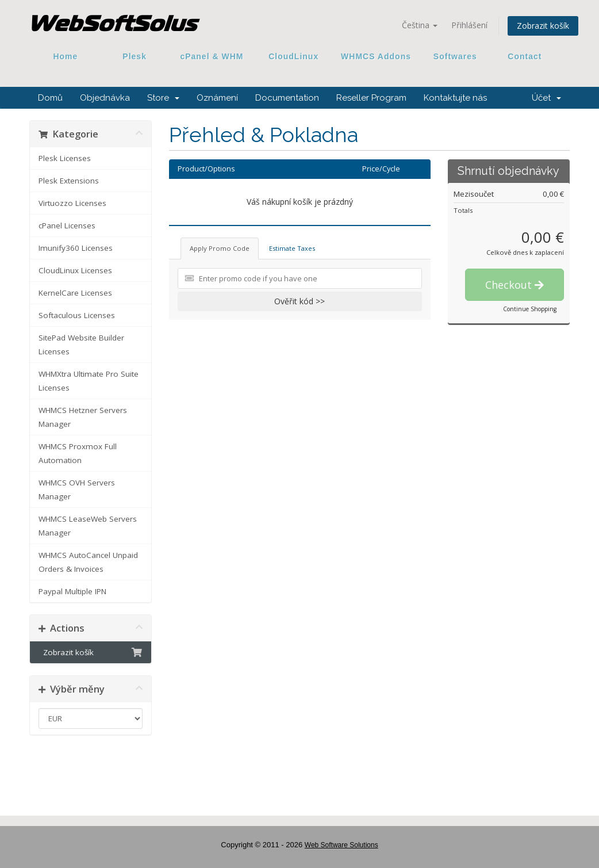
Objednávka (105, 98)
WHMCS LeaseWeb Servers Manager (88, 526)
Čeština (420, 25)
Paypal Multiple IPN (72, 591)
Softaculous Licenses (77, 315)
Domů (50, 98)
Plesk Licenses (65, 158)
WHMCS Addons (376, 56)
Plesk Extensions (69, 181)
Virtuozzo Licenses (72, 203)
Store (163, 98)
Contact (521, 56)
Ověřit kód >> (299, 301)
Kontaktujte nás (455, 98)
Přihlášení (469, 25)
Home (66, 56)
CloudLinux (293, 56)
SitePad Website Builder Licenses (81, 345)
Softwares (455, 56)
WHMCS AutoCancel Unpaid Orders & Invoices (88, 562)
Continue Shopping (530, 309)
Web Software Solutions (341, 845)
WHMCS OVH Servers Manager (77, 490)
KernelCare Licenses (75, 293)
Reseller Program (371, 98)
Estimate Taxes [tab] (292, 248)
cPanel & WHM (212, 56)
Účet (546, 98)
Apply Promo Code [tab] (220, 248)
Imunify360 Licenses (76, 248)
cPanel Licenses (67, 225)
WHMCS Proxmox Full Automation (78, 453)
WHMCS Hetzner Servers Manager (83, 417)
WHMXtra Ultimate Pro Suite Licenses (89, 381)
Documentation (287, 98)
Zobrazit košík (543, 26)
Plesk (135, 56)
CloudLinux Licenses (75, 270)
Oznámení (217, 98)
